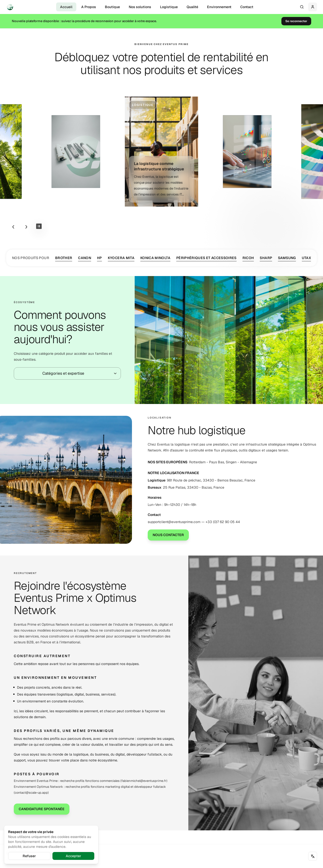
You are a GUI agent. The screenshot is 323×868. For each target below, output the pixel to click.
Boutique (112, 7)
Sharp (266, 258)
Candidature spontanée (42, 809)
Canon (85, 258)
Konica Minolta (155, 258)
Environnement (219, 7)
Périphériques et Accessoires (206, 258)
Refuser (29, 856)
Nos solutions (140, 7)
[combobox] (67, 373)
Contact (247, 7)
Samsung (287, 258)
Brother (64, 258)
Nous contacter (168, 535)
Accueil (66, 7)
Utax (306, 258)
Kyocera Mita (121, 258)
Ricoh (248, 258)
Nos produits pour (31, 258)
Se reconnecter (296, 21)
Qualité (192, 7)
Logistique (169, 7)
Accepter (73, 856)
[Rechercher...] (302, 7)
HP (99, 258)
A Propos (89, 7)
